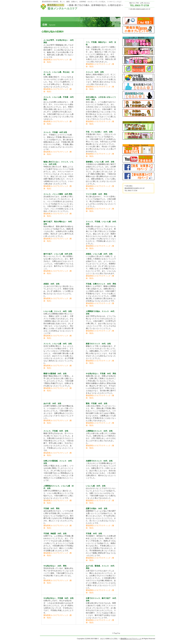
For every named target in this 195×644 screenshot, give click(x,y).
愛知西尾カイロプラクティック (83, 7)
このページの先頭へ (116, 633)
